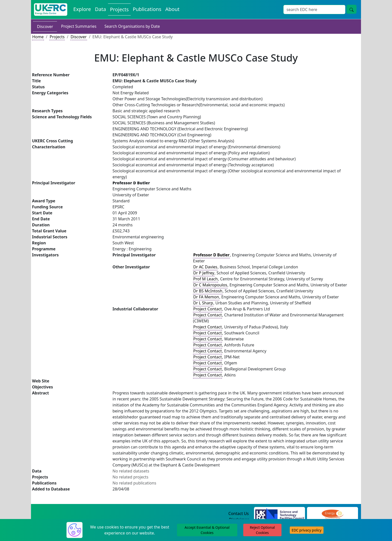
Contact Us (239, 513)
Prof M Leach (205, 279)
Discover (45, 27)
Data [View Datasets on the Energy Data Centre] (100, 9)
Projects (57, 37)
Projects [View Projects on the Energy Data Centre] (119, 9)
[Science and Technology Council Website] (280, 514)
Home (38, 37)
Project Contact (207, 309)
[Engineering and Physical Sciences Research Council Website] (332, 514)
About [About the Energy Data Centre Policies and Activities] (172, 9)
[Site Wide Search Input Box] (314, 10)
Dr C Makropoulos (210, 285)
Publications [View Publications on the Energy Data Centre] (147, 9)
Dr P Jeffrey (204, 273)
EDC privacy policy (307, 530)
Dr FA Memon (206, 297)
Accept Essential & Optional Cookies (207, 530)
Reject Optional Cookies (262, 530)
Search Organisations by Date (132, 26)
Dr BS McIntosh (208, 291)
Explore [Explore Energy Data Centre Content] (82, 9)
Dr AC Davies (205, 267)
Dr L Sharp (203, 303)
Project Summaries (79, 26)
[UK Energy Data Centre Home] (51, 10)
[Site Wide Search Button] (351, 9)
